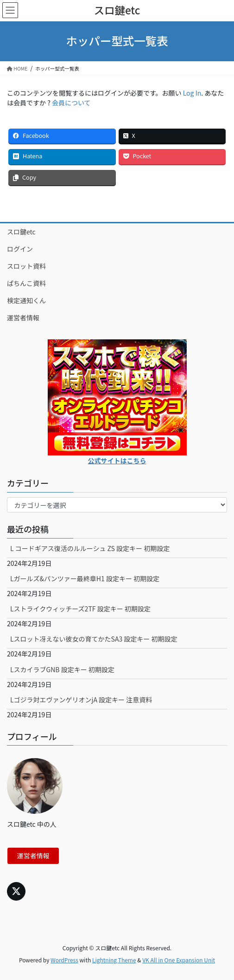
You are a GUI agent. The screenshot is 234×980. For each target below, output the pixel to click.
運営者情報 (23, 318)
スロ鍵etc (21, 232)
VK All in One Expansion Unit (179, 960)
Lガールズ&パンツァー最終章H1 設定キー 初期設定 (85, 578)
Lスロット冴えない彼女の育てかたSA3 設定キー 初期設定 (94, 639)
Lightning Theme (114, 960)
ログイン (20, 249)
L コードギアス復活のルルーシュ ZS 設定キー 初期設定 (90, 548)
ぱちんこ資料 (26, 283)
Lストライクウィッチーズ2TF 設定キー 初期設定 (80, 609)
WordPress (64, 960)
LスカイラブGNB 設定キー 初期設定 (62, 669)
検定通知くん (26, 300)
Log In (192, 93)
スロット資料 (26, 266)
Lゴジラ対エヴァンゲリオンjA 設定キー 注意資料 (81, 700)
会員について (71, 103)
